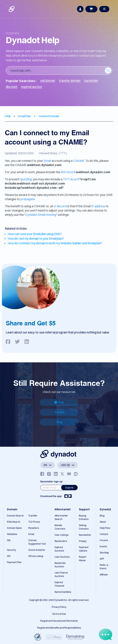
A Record (60, 206)
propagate (28, 199)
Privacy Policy (59, 607)
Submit (69, 488)
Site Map (104, 553)
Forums (60, 412)
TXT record (71, 179)
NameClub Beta (63, 592)
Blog (59, 422)
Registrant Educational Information (59, 621)
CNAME (79, 161)
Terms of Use (59, 614)
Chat (59, 402)
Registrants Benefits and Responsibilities (59, 628)
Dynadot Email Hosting (41, 215)
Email (47, 161)
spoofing (26, 179)
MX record (68, 172)
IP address (98, 206)
